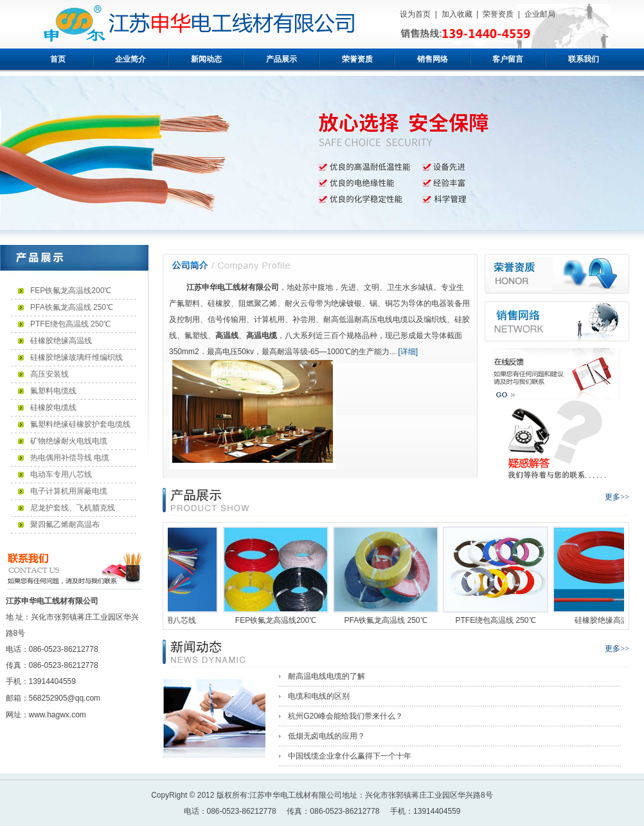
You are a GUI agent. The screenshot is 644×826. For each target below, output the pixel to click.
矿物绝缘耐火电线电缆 (69, 441)
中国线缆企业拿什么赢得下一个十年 (350, 756)
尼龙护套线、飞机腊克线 (73, 508)
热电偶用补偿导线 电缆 (70, 458)
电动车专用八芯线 (61, 474)
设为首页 (415, 14)
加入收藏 (457, 14)
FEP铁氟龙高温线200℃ (71, 291)
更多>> (617, 497)
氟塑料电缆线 (53, 391)
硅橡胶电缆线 (53, 408)
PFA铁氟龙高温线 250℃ (72, 307)
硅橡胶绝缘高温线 (61, 341)
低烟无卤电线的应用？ (326, 736)
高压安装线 (49, 374)
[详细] (407, 352)
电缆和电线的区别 (319, 696)
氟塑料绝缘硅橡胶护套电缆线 (80, 424)
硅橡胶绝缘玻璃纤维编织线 (76, 357)
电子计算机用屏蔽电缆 (69, 491)
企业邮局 (540, 14)
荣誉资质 (498, 14)
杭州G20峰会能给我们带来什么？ (345, 716)
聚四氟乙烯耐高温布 (65, 525)
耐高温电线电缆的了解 (326, 676)
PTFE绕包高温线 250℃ (70, 324)
